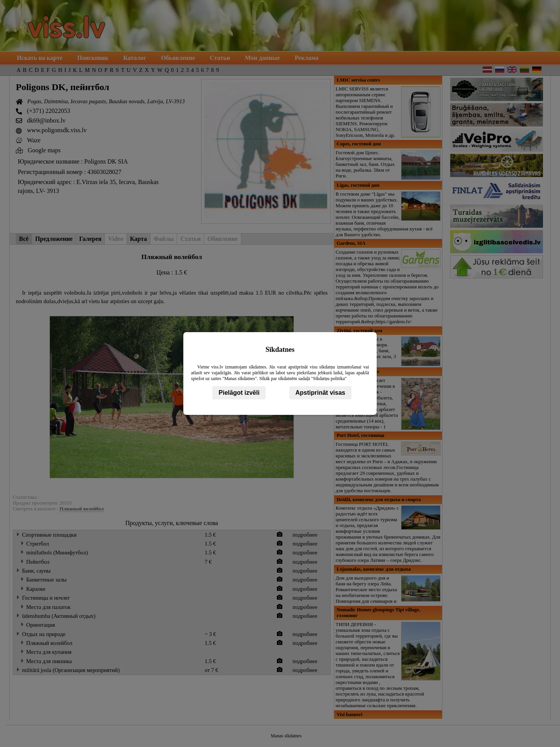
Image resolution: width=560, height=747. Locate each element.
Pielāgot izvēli (239, 393)
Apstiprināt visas (320, 393)
